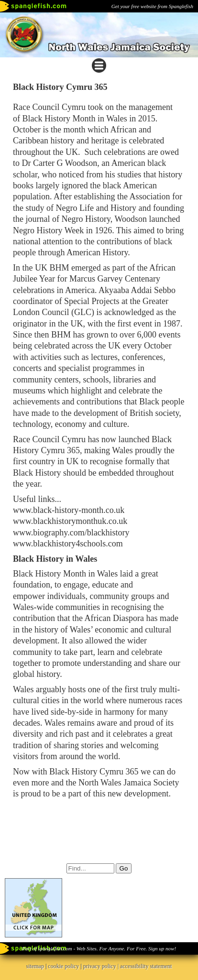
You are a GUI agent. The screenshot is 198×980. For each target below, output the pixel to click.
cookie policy (63, 966)
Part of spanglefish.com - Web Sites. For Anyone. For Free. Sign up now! (99, 948)
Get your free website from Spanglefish (152, 6)
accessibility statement (146, 966)
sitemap (35, 966)
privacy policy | (102, 966)
